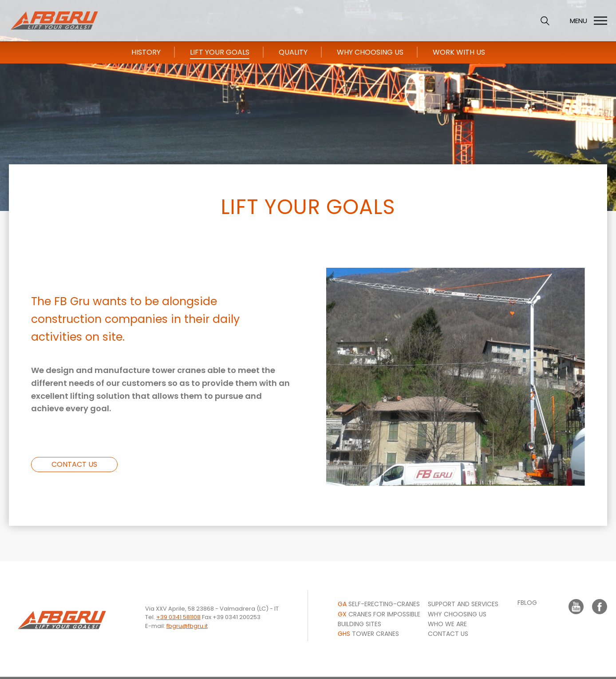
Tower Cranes (368, 634)
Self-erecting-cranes (379, 604)
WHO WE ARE (447, 624)
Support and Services (463, 604)
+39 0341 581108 (178, 617)
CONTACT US (74, 464)
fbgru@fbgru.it (187, 626)
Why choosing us (457, 614)
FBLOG (527, 603)
